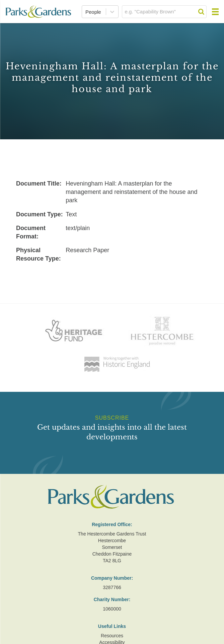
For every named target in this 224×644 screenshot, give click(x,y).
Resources (112, 636)
